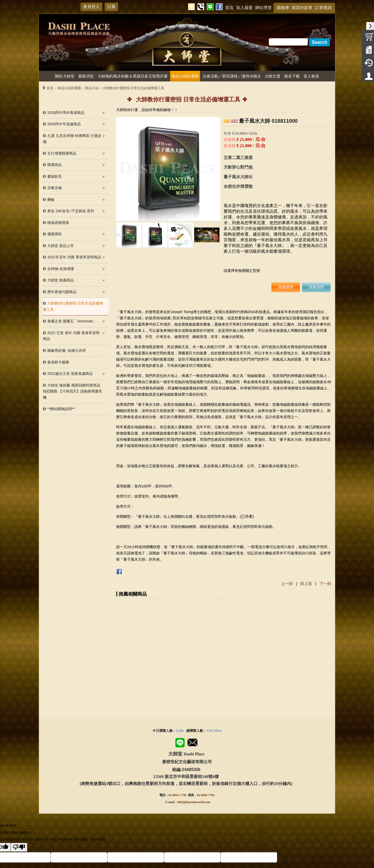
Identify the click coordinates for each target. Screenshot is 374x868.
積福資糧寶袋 (58, 223)
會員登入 (91, 7)
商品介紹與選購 (69, 88)
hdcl (180, 739)
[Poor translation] (19, 784)
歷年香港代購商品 (62, 292)
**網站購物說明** (61, 409)
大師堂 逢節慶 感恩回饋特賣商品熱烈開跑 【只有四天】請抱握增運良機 (72, 391)
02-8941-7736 (177, 732)
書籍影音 (55, 176)
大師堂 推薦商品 (61, 280)
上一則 (287, 584)
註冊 (111, 7)
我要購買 (286, 287)
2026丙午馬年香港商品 (66, 113)
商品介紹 (92, 88)
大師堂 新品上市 (61, 246)
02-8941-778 (205, 732)
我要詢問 (316, 287)
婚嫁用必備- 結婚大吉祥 (67, 350)
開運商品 (55, 165)
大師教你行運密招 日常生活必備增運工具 (133, 88)
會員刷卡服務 (58, 362)
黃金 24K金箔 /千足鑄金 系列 (71, 211)
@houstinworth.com (197, 739)
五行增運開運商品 (62, 153)
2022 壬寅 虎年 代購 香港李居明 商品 (71, 336)
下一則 (325, 584)
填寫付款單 (302, 8)
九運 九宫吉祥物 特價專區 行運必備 (72, 139)
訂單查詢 (323, 8)
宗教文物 (55, 188)
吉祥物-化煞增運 (61, 269)
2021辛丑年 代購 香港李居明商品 (74, 257)
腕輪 (51, 199)
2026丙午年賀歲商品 (64, 124)
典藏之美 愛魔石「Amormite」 (72, 321)
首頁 (50, 88)
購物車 (283, 8)
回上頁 (306, 584)
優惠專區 (55, 234)
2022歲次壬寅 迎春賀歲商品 (70, 374)
